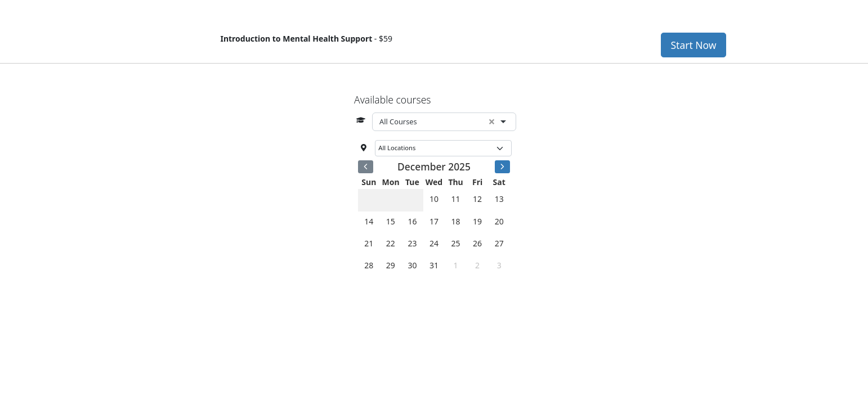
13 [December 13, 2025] (499, 199)
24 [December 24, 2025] (434, 243)
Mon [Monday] (391, 182)
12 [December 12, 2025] (477, 199)
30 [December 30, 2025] (412, 265)
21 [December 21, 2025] (369, 243)
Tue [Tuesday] (412, 182)
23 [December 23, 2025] (412, 243)
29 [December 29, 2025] (391, 265)
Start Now (693, 45)
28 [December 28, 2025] (369, 265)
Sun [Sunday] (369, 182)
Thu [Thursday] (455, 182)
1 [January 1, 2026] (456, 265)
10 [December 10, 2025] (434, 199)
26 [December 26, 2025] (477, 243)
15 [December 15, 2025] (391, 221)
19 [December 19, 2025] (477, 221)
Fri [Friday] (477, 182)
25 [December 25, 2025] (456, 243)
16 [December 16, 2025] (412, 221)
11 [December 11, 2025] (456, 199)
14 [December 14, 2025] (369, 221)
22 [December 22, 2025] (391, 243)
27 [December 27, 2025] (499, 243)
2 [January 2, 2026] (477, 265)
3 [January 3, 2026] (499, 265)
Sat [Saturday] (499, 182)
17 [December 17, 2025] (434, 221)
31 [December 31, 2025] (434, 265)
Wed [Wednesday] (434, 182)
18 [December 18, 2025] (456, 221)
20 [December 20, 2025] (499, 221)
